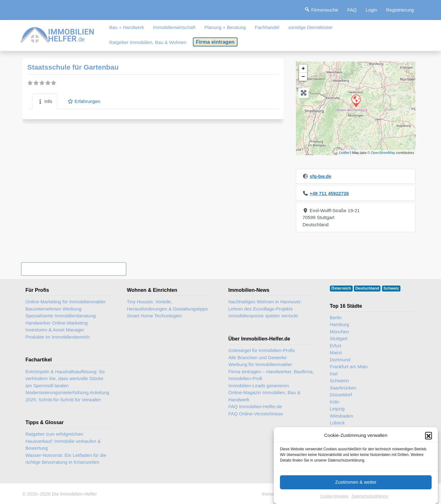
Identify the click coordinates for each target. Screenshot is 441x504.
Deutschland (367, 288)
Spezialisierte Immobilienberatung (61, 316)
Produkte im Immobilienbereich (58, 337)
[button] (429, 440)
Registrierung (400, 10)
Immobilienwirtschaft (174, 27)
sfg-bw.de (320, 176)
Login (371, 10)
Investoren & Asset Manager (55, 330)
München (340, 332)
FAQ (352, 10)
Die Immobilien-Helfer (74, 494)
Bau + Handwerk (127, 27)
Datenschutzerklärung (370, 500)
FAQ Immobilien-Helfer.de (255, 406)
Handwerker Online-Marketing (57, 323)
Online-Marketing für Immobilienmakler (66, 302)
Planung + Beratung (225, 27)
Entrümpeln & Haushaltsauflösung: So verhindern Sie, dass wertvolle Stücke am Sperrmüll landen (65, 379)
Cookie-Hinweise (335, 500)
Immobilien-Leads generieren (259, 386)
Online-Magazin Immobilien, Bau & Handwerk (265, 396)
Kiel (334, 374)
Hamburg (340, 324)
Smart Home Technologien (154, 316)
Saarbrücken (343, 388)
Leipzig (337, 409)
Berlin (336, 318)
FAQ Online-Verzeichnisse (256, 414)
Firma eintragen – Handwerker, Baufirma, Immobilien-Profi (271, 375)
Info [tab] (45, 101)
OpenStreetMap (383, 153)
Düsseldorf (341, 395)
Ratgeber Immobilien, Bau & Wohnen (148, 42)
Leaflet (344, 153)
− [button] (303, 77)
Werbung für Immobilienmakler (260, 364)
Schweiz (391, 288)
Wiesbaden (342, 416)
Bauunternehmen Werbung (54, 309)
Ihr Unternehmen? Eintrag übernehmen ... (74, 269)
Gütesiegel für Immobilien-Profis (262, 350)
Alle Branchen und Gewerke (258, 357)
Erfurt (336, 346)
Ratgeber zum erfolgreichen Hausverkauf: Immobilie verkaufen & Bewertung (63, 441)
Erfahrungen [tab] (84, 101)
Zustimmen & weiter (356, 486)
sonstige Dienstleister (311, 27)
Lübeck (337, 423)
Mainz (336, 352)
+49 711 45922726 (329, 193)
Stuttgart (339, 338)
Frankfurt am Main (349, 367)
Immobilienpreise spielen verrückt (263, 316)
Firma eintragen (215, 42)
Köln (335, 402)
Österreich (341, 288)
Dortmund (340, 360)
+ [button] (303, 69)
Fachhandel (267, 27)
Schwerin (340, 381)
